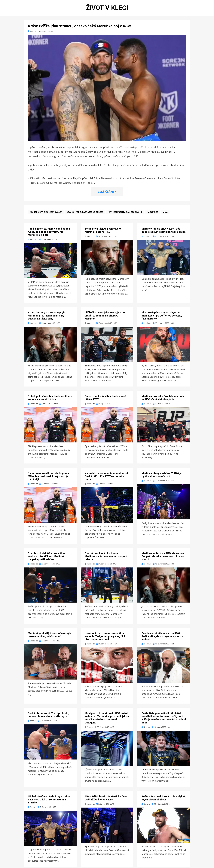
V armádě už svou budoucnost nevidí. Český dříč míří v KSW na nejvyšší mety (107, 477)
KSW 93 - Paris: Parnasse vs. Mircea (85, 213)
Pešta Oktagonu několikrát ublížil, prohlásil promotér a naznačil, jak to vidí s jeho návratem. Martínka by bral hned (164, 719)
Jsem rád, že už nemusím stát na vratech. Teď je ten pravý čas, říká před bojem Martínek (105, 638)
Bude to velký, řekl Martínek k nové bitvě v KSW (105, 399)
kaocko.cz (153, 213)
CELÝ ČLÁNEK (107, 193)
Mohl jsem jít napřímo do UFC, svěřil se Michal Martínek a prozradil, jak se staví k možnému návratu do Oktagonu (107, 719)
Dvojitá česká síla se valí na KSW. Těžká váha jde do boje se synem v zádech (162, 638)
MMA (165, 213)
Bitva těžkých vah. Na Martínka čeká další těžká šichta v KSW (106, 799)
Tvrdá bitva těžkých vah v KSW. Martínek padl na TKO (103, 231)
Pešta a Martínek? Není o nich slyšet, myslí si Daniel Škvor (164, 799)
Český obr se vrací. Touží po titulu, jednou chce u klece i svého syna (48, 716)
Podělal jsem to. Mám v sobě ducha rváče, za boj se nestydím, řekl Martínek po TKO (49, 233)
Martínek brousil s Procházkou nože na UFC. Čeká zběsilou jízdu (163, 399)
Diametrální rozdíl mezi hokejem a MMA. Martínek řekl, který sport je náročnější (48, 477)
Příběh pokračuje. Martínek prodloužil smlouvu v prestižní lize (50, 399)
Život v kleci (107, 8)
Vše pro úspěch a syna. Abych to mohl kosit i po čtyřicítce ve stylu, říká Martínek (162, 317)
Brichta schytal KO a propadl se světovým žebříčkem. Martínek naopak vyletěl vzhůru (47, 558)
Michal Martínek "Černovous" (46, 213)
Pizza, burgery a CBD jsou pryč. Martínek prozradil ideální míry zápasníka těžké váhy (47, 317)
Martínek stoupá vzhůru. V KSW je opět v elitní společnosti (162, 476)
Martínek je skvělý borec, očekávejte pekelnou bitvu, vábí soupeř (50, 636)
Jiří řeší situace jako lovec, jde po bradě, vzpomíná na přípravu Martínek (105, 317)
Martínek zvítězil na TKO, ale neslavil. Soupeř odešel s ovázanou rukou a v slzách (164, 558)
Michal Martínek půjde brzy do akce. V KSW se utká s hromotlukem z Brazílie (49, 801)
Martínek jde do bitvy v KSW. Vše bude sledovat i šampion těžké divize (164, 231)
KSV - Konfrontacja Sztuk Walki (125, 213)
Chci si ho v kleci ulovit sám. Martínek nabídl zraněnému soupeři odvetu (106, 558)
